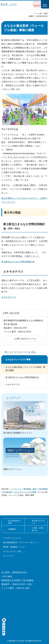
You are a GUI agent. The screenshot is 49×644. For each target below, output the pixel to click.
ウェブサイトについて (12, 538)
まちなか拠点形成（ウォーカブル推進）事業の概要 (25, 369)
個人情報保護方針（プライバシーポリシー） (21, 542)
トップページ (16, 489)
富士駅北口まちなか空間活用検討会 (18, 262)
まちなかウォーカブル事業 (18, 360)
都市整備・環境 (30, 489)
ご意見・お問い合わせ (38, 529)
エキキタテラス (9, 297)
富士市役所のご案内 (15, 522)
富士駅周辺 (7, 492)
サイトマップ (8, 556)
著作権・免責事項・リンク (14, 547)
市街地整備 (43, 489)
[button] (37, 4)
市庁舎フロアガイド (38, 522)
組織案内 (12, 529)
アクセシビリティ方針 (12, 551)
